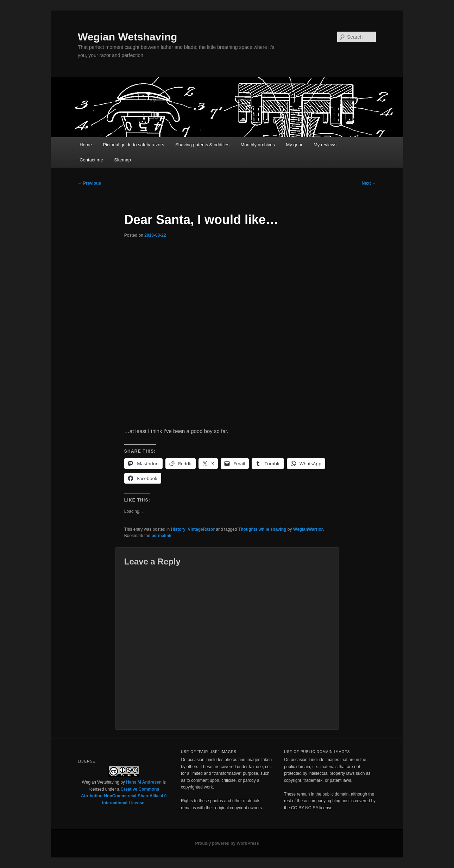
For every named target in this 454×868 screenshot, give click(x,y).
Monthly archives (258, 145)
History (178, 529)
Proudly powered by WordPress (227, 843)
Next (369, 183)
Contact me (91, 160)
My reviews (325, 145)
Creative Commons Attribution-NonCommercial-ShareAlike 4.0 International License (124, 796)
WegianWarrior (308, 529)
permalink (161, 536)
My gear (294, 145)
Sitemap (122, 160)
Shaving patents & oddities (202, 145)
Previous (89, 183)
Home (86, 145)
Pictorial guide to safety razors (133, 145)
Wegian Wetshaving (127, 37)
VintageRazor (201, 529)
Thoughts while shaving (262, 529)
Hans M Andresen (144, 782)
